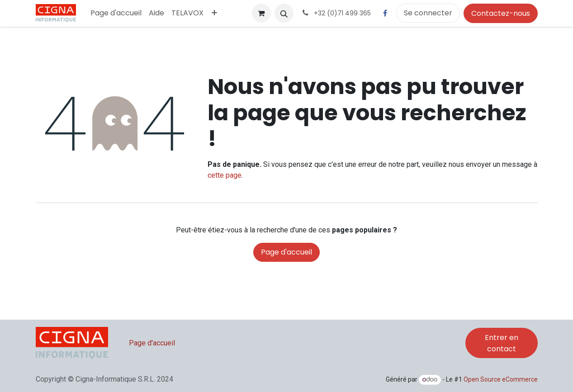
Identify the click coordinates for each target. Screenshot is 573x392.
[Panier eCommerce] (261, 13)
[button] (284, 13)
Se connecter (428, 13)
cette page (225, 175)
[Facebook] (385, 13)
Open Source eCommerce (501, 379)
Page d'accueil (286, 252)
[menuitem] (116, 13)
